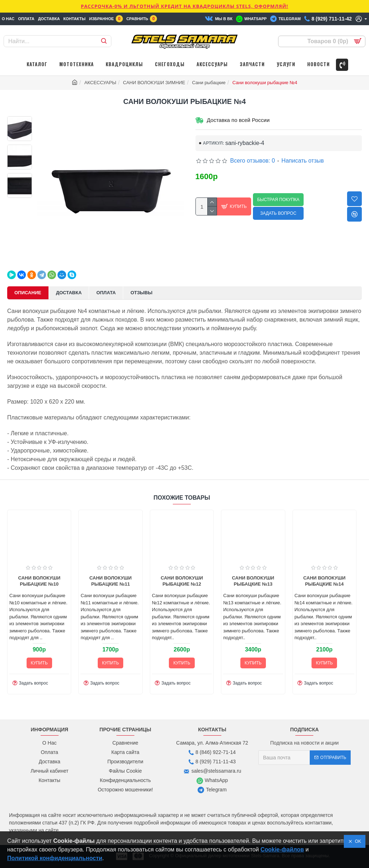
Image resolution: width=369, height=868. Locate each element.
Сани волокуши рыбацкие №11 (40, 581)
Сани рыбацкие (209, 83)
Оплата (106, 293)
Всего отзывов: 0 (253, 161)
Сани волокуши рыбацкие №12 (111, 581)
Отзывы (141, 293)
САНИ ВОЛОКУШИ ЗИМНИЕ (154, 83)
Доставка (69, 293)
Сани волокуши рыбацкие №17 (325, 581)
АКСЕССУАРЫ (100, 83)
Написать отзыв (303, 161)
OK (357, 841)
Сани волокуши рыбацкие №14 (254, 581)
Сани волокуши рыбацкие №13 (183, 581)
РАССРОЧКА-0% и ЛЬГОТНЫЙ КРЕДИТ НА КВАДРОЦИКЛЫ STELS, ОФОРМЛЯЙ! (184, 6)
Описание (28, 293)
